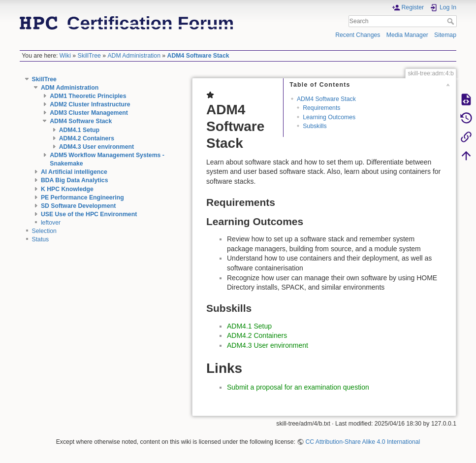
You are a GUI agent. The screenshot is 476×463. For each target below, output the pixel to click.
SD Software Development (78, 206)
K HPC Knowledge (67, 189)
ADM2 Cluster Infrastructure (90, 104)
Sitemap (445, 35)
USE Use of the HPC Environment (89, 214)
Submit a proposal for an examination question (298, 387)
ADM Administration (134, 56)
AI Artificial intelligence (74, 172)
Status (41, 239)
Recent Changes (358, 35)
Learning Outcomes (329, 117)
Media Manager (407, 35)
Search (452, 21)
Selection (44, 231)
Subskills (315, 126)
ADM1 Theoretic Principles (88, 96)
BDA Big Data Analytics (75, 180)
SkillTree (89, 56)
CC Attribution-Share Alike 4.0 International (363, 442)
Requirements (321, 108)
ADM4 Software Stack (198, 56)
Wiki (65, 56)
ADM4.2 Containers (87, 138)
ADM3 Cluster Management (89, 113)
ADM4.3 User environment (97, 147)
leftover (51, 223)
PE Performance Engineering (82, 198)
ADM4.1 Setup (79, 130)
